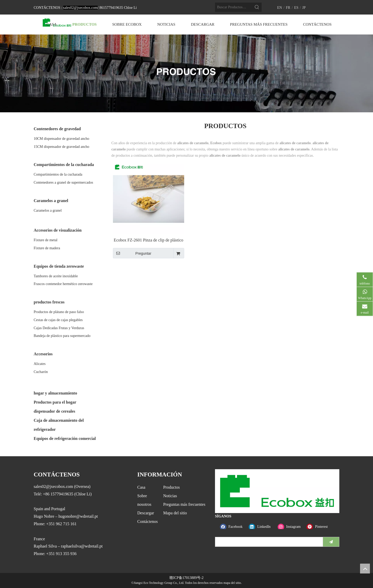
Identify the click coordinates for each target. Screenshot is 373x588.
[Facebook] (233, 527)
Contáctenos (148, 521)
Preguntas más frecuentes (184, 504)
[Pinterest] (320, 527)
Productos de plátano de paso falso (59, 312)
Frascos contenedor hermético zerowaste (63, 284)
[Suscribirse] (331, 542)
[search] (268, 542)
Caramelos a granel (48, 210)
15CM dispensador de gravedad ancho (62, 147)
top (365, 569)
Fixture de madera (47, 248)
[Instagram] (291, 527)
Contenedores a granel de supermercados (63, 182)
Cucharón (41, 372)
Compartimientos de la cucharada (58, 174)
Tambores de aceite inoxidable (56, 276)
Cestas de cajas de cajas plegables (58, 320)
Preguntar (132, 253)
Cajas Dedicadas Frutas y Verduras (59, 328)
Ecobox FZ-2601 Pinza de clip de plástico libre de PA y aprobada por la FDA (148, 240)
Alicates (40, 364)
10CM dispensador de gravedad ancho (62, 139)
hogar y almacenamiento (55, 393)
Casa (141, 487)
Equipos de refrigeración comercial (65, 438)
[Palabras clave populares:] (257, 7)
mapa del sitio (232, 583)
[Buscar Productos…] (234, 7)
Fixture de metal (46, 240)
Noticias (170, 496)
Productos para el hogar (55, 402)
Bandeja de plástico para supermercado (62, 336)
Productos (171, 487)
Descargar (146, 513)
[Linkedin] (262, 527)
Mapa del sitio (175, 513)
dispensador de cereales (54, 411)
